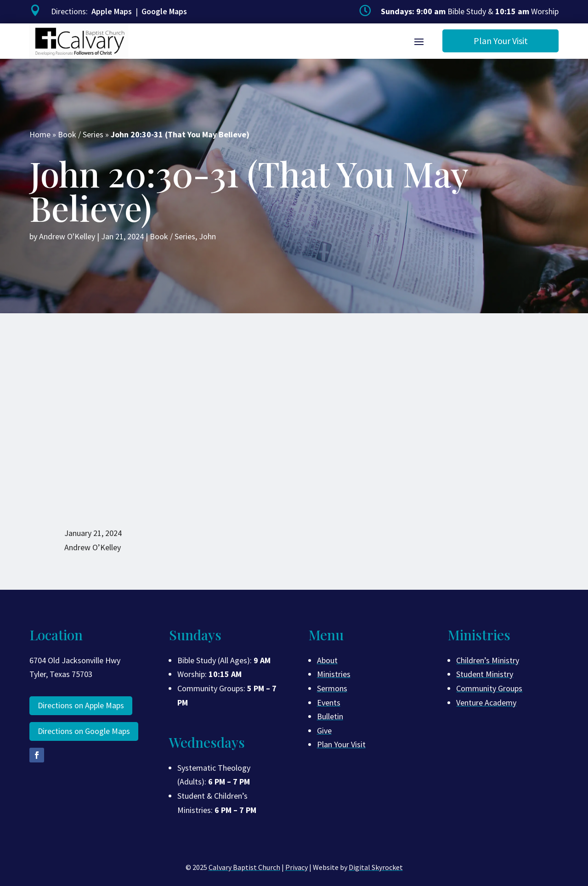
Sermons (332, 688)
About (327, 660)
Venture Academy (486, 703)
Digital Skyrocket (376, 867)
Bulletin (330, 716)
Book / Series (81, 134)
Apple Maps (112, 11)
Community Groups (489, 688)
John (207, 236)
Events (329, 703)
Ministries (334, 674)
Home (40, 134)
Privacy (297, 867)
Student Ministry (485, 674)
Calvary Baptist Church (244, 867)
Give (324, 731)
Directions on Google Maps (84, 731)
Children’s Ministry (488, 660)
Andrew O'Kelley (67, 236)
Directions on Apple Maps (81, 705)
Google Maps (164, 11)
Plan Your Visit (501, 41)
